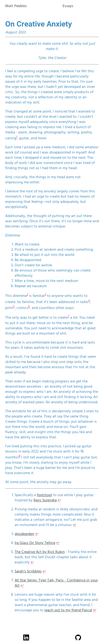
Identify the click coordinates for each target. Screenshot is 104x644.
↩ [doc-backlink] (59, 500)
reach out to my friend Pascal (68, 610)
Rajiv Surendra (45, 500)
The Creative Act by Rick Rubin (40, 552)
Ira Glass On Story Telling (35, 543)
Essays (68, 6)
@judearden (24, 534)
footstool (44, 495)
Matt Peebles (16, 6)
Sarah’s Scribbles (28, 571)
